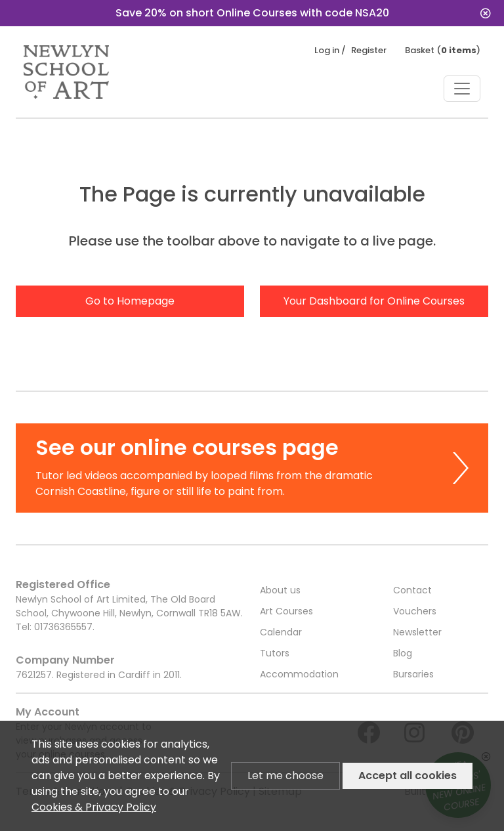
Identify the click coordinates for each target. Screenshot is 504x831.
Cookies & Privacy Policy (94, 807)
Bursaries (413, 674)
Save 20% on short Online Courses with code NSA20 (304, 13)
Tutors (275, 653)
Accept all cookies (408, 776)
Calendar (281, 632)
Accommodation (299, 674)
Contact (412, 590)
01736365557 (63, 627)
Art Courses (286, 611)
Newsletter (417, 632)
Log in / (330, 50)
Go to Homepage (130, 301)
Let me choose (285, 776)
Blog (403, 653)
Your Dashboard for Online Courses (374, 301)
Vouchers (415, 611)
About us (280, 590)
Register (369, 50)
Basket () (443, 50)
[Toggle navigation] (462, 89)
